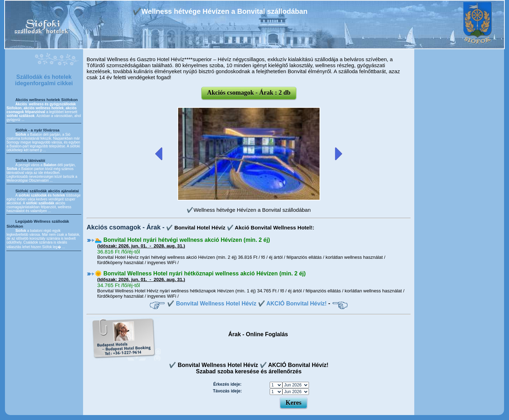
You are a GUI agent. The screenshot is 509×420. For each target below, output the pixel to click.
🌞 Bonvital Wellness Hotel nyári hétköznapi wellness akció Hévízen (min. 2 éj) (200, 273)
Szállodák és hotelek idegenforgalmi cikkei (44, 80)
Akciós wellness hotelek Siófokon (46, 100)
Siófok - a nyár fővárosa (37, 130)
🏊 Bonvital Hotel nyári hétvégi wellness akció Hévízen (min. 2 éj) (182, 240)
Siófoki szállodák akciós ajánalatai (47, 191)
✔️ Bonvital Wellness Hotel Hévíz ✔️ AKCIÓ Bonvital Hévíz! (247, 304)
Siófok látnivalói (30, 161)
